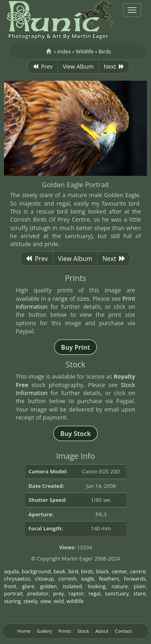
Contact (123, 631)
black (102, 571)
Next (114, 66)
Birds (105, 51)
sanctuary (117, 593)
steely (30, 601)
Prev (43, 66)
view (46, 601)
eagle (88, 579)
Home (24, 631)
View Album (78, 66)
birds (87, 571)
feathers (109, 579)
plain (140, 586)
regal (94, 593)
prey (59, 593)
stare (140, 593)
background (36, 571)
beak (59, 571)
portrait (13, 593)
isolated (72, 586)
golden (49, 586)
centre (138, 571)
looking (97, 586)
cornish (67, 579)
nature (120, 586)
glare (28, 586)
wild (59, 601)
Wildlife (85, 51)
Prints (65, 631)
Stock (83, 631)
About (102, 631)
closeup (44, 579)
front (10, 586)
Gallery (44, 631)
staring (12, 601)
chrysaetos (17, 579)
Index (64, 51)
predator (38, 593)
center (119, 571)
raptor (76, 593)
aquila (11, 571)
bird (73, 571)
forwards (135, 579)
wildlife (75, 601)
